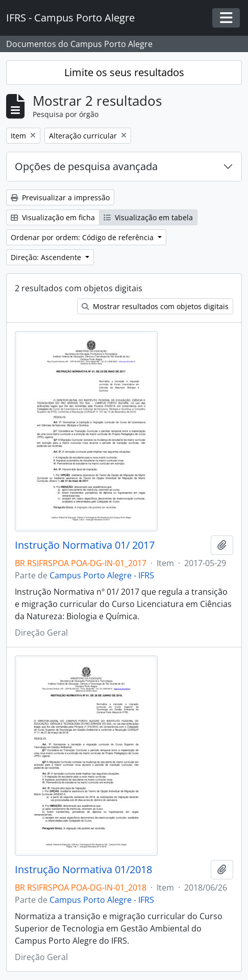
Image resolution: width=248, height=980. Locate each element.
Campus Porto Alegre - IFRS (102, 575)
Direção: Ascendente (47, 257)
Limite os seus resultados (124, 72)
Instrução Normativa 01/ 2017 (85, 545)
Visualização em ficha (53, 217)
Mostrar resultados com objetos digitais (155, 306)
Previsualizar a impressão (60, 197)
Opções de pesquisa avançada (86, 166)
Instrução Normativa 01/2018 (83, 870)
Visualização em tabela (148, 217)
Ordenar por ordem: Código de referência (83, 237)
